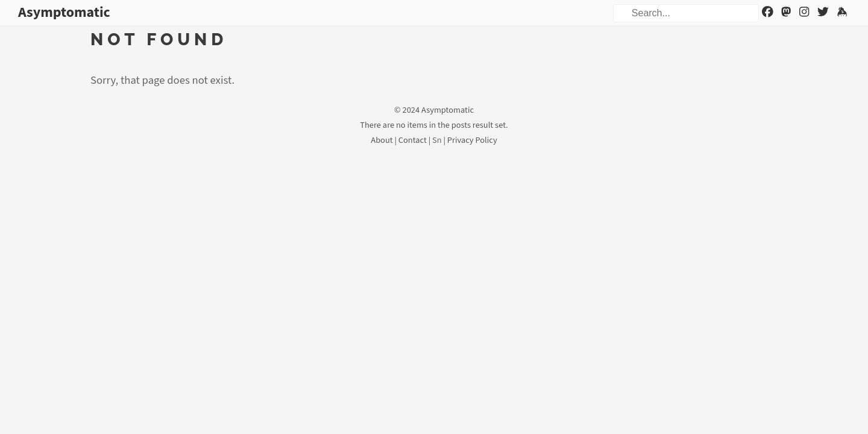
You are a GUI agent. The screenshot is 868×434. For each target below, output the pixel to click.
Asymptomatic (64, 12)
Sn (437, 140)
